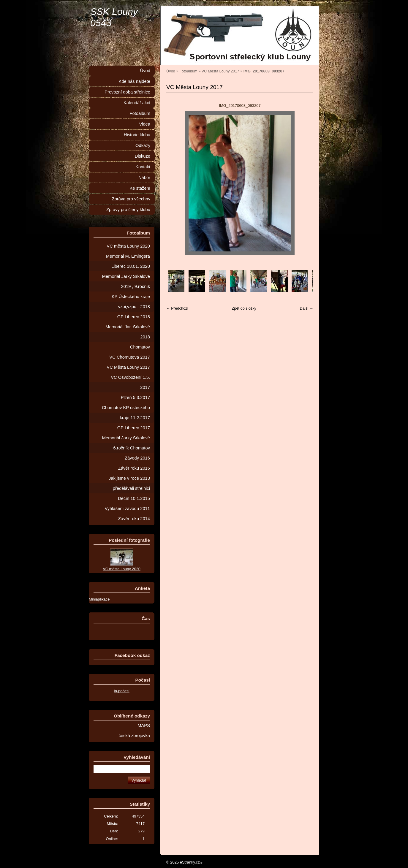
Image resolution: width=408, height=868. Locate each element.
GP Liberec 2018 (134, 317)
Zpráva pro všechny (131, 199)
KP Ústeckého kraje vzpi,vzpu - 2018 (131, 302)
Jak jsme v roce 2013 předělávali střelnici (129, 483)
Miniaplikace (99, 599)
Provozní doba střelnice (127, 92)
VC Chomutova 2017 (130, 357)
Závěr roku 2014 (134, 519)
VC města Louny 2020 (128, 246)
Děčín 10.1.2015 (134, 498)
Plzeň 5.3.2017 (135, 397)
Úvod (171, 71)
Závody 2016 (137, 458)
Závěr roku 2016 (134, 468)
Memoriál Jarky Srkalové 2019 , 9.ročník (126, 281)
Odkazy (143, 145)
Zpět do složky (244, 308)
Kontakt (143, 167)
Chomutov (140, 347)
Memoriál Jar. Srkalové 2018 (128, 332)
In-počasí (122, 691)
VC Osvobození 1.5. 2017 (130, 382)
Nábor (144, 178)
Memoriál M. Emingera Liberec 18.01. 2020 (128, 261)
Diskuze (143, 156)
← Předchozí (177, 308)
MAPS (144, 726)
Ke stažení (140, 188)
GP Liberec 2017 (134, 428)
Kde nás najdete (135, 81)
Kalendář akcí (137, 103)
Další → (306, 308)
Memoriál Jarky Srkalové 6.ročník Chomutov (126, 443)
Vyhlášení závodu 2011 (127, 509)
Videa (145, 124)
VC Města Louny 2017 (220, 71)
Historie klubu (137, 135)
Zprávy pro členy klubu (128, 210)
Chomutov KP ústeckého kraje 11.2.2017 (126, 413)
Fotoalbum (188, 71)
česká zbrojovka (134, 736)
